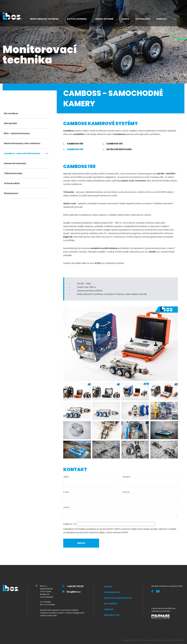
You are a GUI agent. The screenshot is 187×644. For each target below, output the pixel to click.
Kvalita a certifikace (118, 598)
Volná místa (112, 592)
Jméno (66, 477)
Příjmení (126, 477)
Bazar (108, 587)
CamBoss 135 (114, 144)
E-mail (66, 492)
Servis (125, 19)
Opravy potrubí (104, 19)
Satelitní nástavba (119, 149)
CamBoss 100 (75, 144)
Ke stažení (111, 604)
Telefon (126, 492)
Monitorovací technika (44, 19)
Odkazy (109, 609)
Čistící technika (77, 19)
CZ (175, 19)
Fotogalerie (143, 19)
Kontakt (162, 19)
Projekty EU (112, 615)
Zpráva (67, 507)
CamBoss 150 (75, 149)
